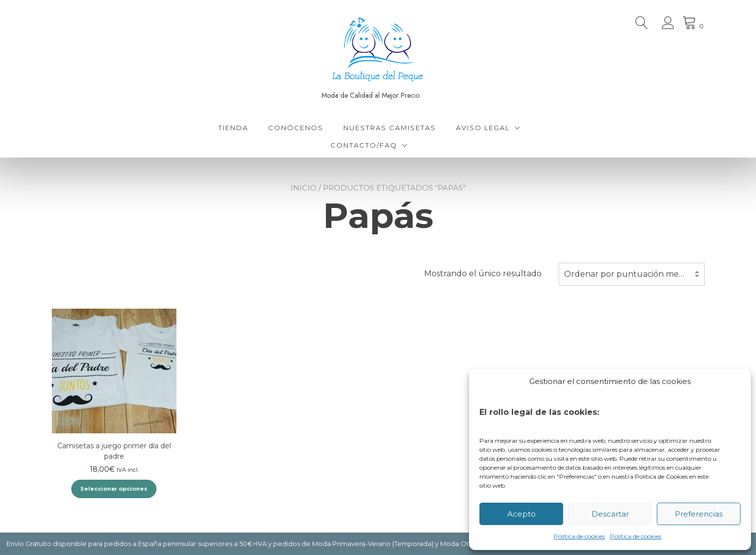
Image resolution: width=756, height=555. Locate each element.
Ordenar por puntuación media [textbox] (627, 274)
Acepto (522, 514)
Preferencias (699, 514)
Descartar (610, 514)
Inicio (303, 188)
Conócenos (296, 128)
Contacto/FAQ (364, 145)
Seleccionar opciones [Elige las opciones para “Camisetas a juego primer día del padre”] (114, 489)
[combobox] (632, 274)
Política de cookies (579, 536)
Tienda (233, 128)
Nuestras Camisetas (390, 128)
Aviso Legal (483, 128)
